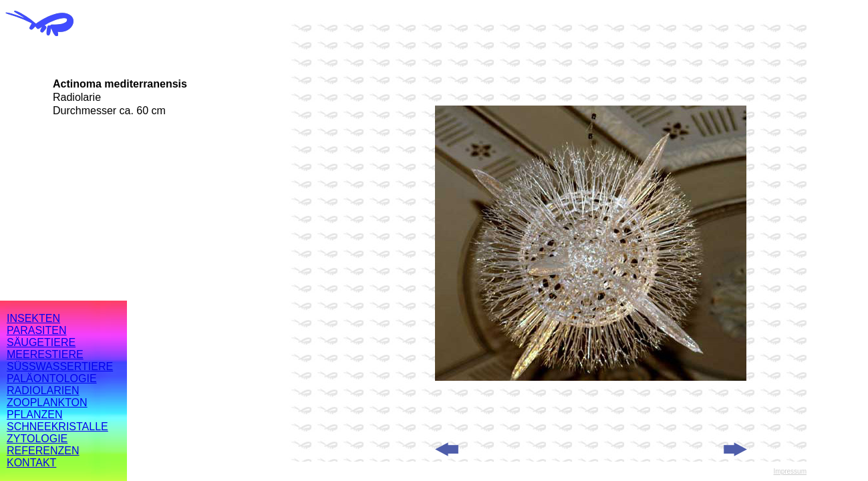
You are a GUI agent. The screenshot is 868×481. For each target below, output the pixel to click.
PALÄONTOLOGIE (52, 378)
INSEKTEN (33, 318)
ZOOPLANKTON (47, 403)
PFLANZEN (35, 415)
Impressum (790, 471)
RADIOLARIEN (43, 390)
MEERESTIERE (45, 354)
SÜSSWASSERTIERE (60, 366)
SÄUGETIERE (41, 342)
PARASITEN (37, 330)
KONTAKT (31, 463)
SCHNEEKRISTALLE (57, 427)
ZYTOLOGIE (37, 439)
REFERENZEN (43, 451)
